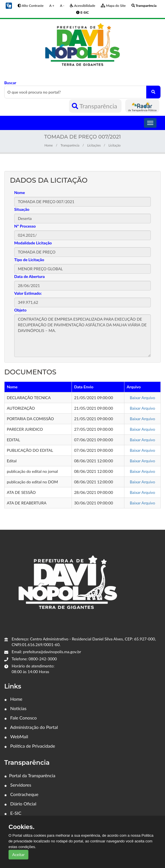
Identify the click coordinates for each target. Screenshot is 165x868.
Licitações (94, 145)
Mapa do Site (113, 6)
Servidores (18, 785)
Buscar (82, 89)
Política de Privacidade (30, 746)
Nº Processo (25, 226)
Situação (22, 209)
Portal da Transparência (30, 775)
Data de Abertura (29, 276)
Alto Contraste (31, 6)
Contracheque (21, 794)
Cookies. (22, 827)
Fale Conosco (20, 718)
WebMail (16, 736)
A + (52, 6)
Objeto (20, 310)
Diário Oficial (20, 804)
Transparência (95, 106)
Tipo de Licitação (29, 260)
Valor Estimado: (28, 293)
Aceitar (18, 854)
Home (49, 145)
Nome (20, 192)
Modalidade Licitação (33, 243)
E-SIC (13, 813)
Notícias (15, 708)
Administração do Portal (31, 727)
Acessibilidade (82, 6)
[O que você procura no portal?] (153, 92)
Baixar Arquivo (142, 398)
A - (62, 6)
